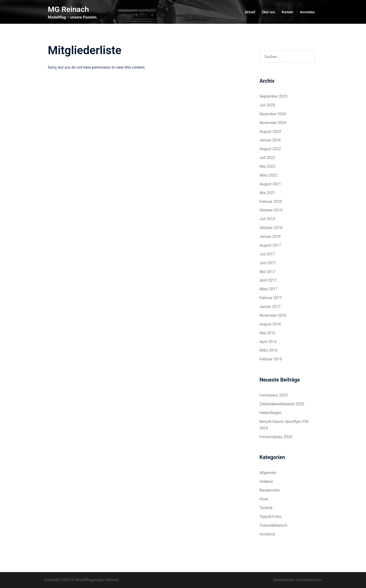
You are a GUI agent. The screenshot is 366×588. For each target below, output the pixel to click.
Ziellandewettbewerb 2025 (282, 404)
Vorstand (267, 534)
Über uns (269, 12)
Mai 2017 (267, 272)
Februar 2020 (271, 202)
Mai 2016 (267, 333)
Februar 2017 (271, 298)
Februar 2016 (271, 359)
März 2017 (269, 289)
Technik (266, 508)
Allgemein (268, 473)
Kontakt (288, 12)
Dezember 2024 (273, 114)
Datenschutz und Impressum (297, 580)
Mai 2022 (267, 166)
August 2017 (270, 245)
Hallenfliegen (271, 413)
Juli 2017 (267, 254)
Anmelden (307, 12)
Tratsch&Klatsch (273, 525)
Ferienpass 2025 (273, 395)
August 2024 (270, 131)
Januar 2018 (270, 237)
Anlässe (266, 481)
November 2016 (273, 315)
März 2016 (269, 350)
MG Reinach (68, 9)
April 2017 (268, 280)
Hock (264, 499)
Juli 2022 (267, 158)
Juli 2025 (267, 105)
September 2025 (273, 96)
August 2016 (270, 324)
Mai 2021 (267, 193)
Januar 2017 (270, 307)
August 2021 (270, 184)
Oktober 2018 (271, 228)
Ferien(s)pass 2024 (276, 437)
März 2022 (269, 175)
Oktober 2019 (271, 210)
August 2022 (270, 149)
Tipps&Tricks (271, 517)
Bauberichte (270, 490)
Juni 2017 (268, 263)
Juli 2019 (267, 219)
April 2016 (268, 342)
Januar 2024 (270, 140)
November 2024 (273, 123)
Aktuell (250, 12)
